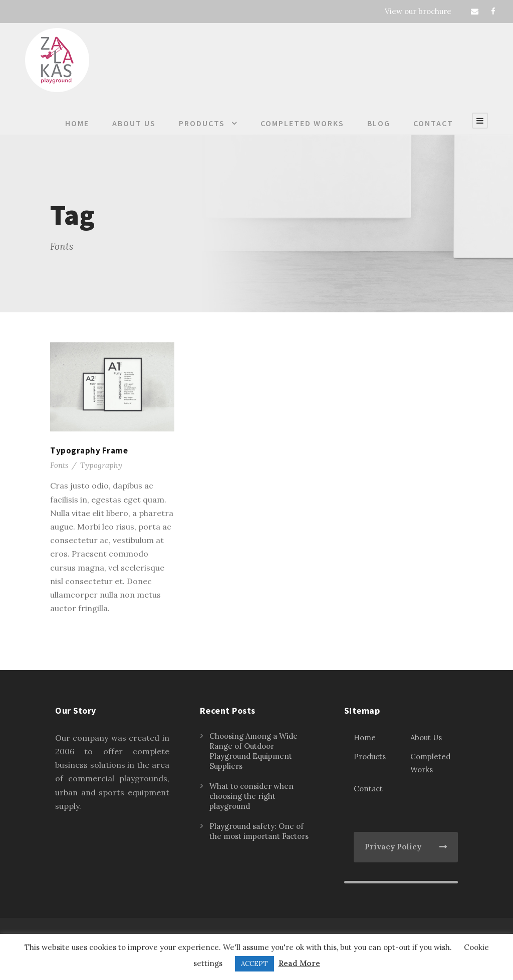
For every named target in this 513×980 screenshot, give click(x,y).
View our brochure (418, 11)
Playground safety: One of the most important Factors (259, 831)
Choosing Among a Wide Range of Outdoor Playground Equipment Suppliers (253, 751)
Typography (101, 465)
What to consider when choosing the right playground (251, 796)
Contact (433, 123)
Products (202, 123)
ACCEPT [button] (254, 964)
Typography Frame (89, 450)
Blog (379, 123)
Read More (299, 963)
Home (77, 123)
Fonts (59, 465)
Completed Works (302, 123)
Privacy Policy (393, 847)
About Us (134, 123)
